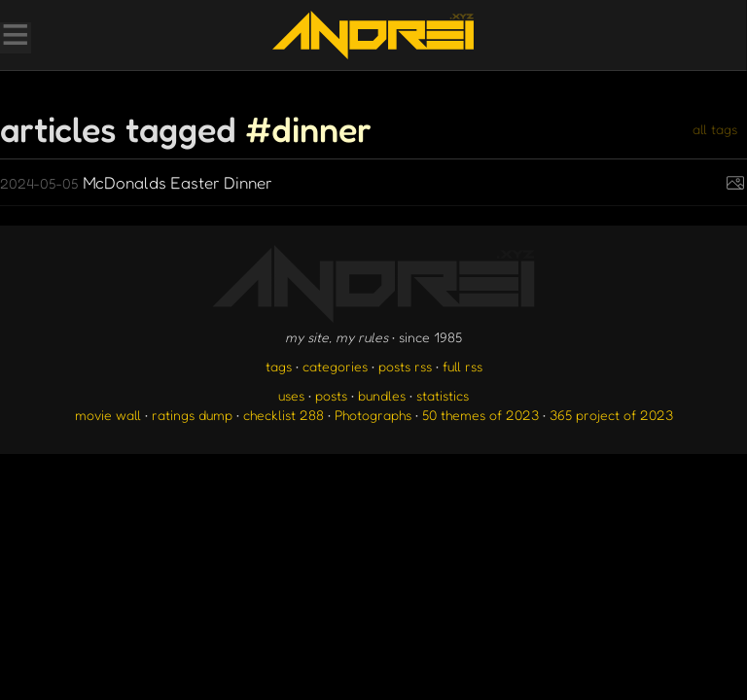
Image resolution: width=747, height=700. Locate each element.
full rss (462, 366)
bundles (382, 395)
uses (291, 395)
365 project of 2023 (611, 415)
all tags (715, 129)
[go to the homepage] (373, 35)
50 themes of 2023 (480, 415)
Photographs (373, 415)
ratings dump (192, 415)
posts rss (405, 366)
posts (331, 395)
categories (335, 366)
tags (279, 366)
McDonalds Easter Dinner (136, 182)
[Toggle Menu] (15, 37)
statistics (443, 395)
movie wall (108, 415)
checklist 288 (284, 415)
